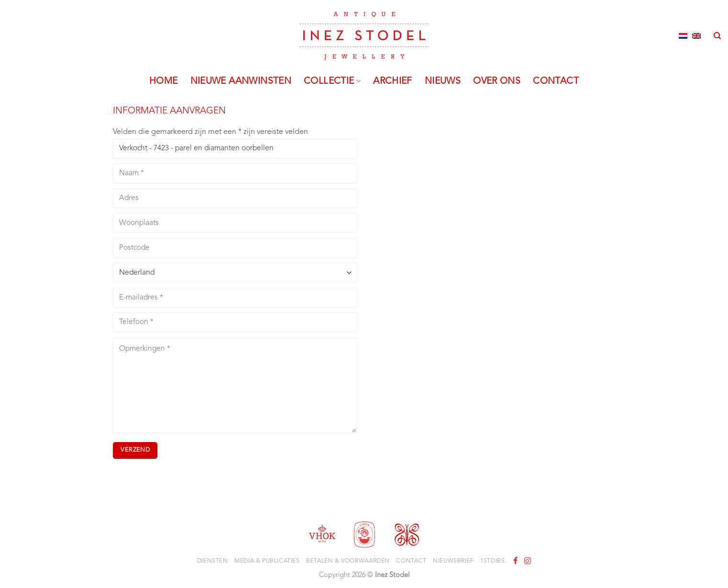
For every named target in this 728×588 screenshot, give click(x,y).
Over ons (497, 81)
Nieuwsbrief (453, 561)
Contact (556, 81)
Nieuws (443, 81)
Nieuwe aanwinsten (241, 81)
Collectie (332, 81)
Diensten (213, 561)
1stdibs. (493, 561)
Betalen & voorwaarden (348, 561)
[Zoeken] (717, 36)
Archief (393, 81)
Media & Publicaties (267, 561)
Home (164, 81)
